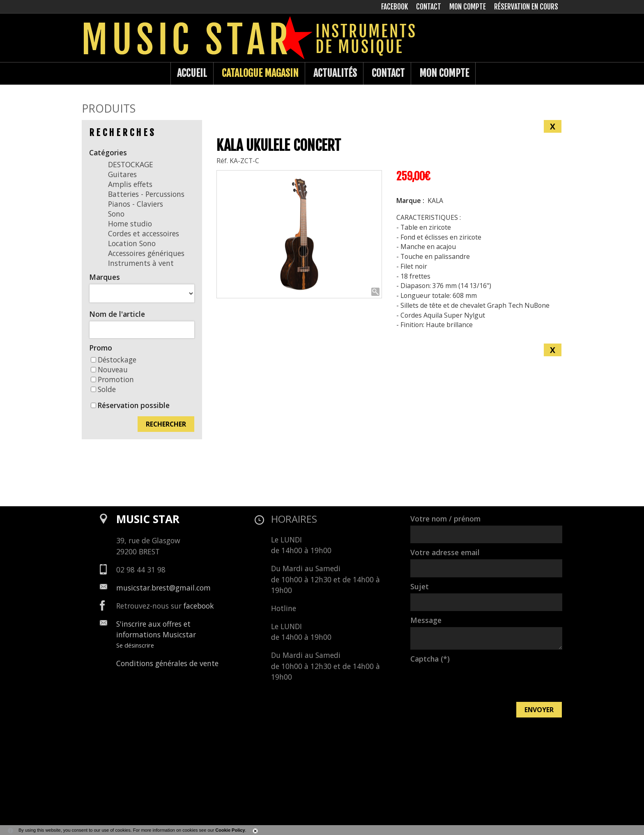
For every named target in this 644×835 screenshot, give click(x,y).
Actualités (335, 73)
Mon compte (444, 73)
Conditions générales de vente (167, 663)
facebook (199, 606)
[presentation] (473, 682)
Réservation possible (133, 405)
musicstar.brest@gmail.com (163, 588)
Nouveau (109, 369)
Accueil (192, 73)
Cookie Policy (230, 830)
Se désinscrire (135, 645)
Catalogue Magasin (260, 73)
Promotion (112, 379)
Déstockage (114, 360)
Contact (388, 73)
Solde (103, 389)
